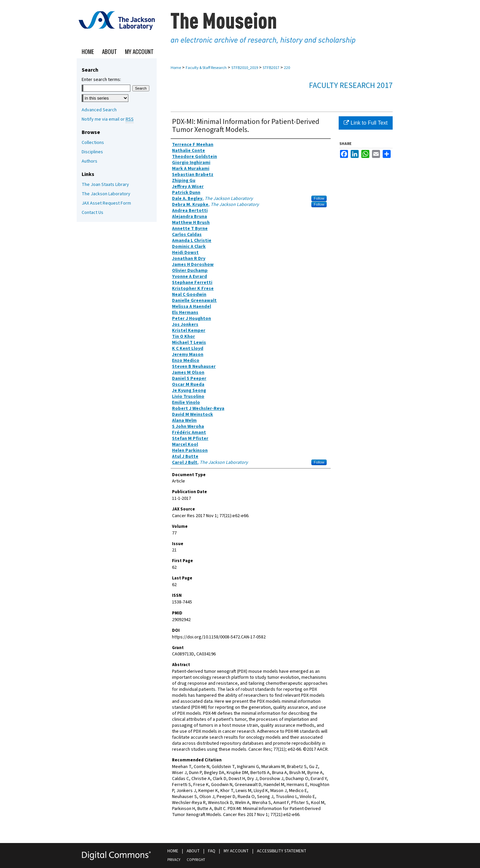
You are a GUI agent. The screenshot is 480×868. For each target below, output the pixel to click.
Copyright (196, 860)
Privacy (174, 860)
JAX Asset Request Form (106, 203)
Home (176, 68)
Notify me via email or (108, 119)
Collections (93, 143)
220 (287, 68)
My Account (236, 851)
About (193, 851)
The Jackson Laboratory (106, 194)
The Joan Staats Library (105, 185)
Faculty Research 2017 (351, 85)
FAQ (212, 851)
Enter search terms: (101, 80)
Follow (319, 198)
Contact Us (92, 213)
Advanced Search (99, 110)
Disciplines (92, 152)
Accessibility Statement (282, 851)
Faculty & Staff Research (206, 68)
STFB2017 (271, 68)
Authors (89, 161)
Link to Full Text (365, 123)
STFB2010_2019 (245, 68)
